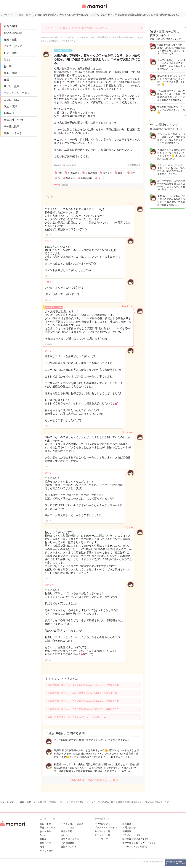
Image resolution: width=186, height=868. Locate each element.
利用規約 (127, 831)
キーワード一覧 (102, 831)
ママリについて (102, 824)
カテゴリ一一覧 (102, 835)
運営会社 (127, 824)
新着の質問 (10, 26)
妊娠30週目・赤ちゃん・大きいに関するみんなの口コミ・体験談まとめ (83, 701)
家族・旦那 (10, 106)
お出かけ (9, 113)
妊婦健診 (70, 178)
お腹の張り (86, 178)
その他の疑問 (12, 126)
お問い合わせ (129, 828)
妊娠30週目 (91, 173)
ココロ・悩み (12, 100)
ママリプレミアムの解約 (135, 847)
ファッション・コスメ (17, 93)
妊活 (6, 80)
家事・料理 (10, 73)
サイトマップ (101, 839)
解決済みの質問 (13, 33)
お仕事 (8, 66)
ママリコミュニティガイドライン (139, 843)
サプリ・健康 (12, 86)
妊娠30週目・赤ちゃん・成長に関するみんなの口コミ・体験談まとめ (82, 693)
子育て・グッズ (13, 46)
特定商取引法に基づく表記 (136, 839)
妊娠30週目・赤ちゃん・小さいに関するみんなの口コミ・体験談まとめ (83, 685)
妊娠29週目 (74, 173)
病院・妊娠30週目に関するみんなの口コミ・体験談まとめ (77, 717)
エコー (121, 173)
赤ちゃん (108, 173)
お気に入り (135, 165)
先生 (133, 173)
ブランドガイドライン (106, 828)
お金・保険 (10, 53)
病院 (60, 173)
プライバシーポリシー (134, 835)
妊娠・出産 (10, 40)
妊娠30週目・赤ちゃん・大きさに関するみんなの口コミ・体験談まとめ (83, 709)
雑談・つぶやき (13, 133)
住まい (8, 60)
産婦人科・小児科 (14, 120)
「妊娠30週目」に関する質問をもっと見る (93, 780)
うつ (100, 178)
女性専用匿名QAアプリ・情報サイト (94, 9)
